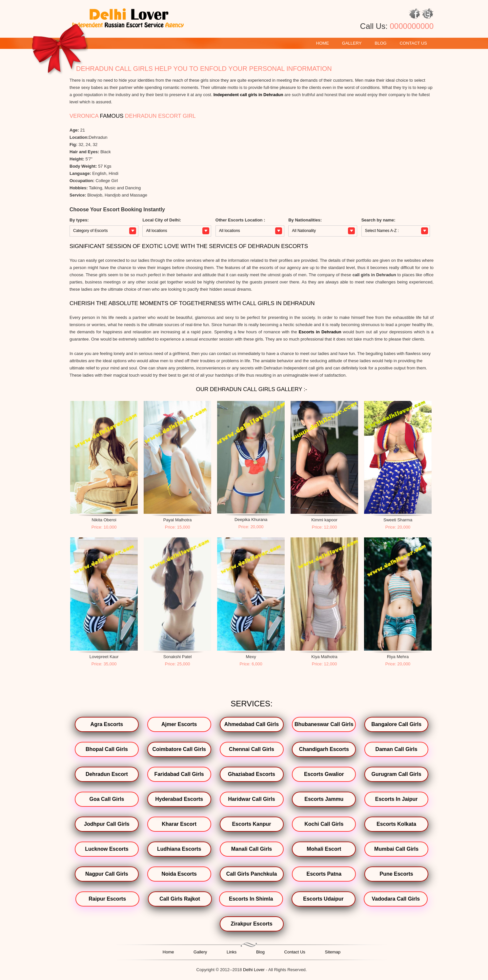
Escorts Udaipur (323, 899)
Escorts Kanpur (251, 824)
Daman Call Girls (396, 749)
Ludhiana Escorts (179, 849)
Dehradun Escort (107, 774)
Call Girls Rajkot (180, 899)
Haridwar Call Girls (251, 799)
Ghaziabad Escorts (252, 774)
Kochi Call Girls (324, 824)
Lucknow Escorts (107, 849)
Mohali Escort (324, 849)
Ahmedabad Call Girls (252, 724)
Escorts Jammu (324, 799)
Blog (381, 43)
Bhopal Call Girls (107, 749)
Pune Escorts (396, 874)
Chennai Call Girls (252, 749)
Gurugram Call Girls (396, 774)
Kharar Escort (179, 824)
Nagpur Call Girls (107, 874)
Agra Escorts (107, 724)
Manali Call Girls (252, 849)
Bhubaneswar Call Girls (324, 724)
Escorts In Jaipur (396, 799)
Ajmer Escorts (179, 724)
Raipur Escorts (107, 899)
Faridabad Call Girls (179, 774)
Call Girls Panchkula (252, 874)
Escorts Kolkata (396, 824)
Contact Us (413, 43)
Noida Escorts (179, 874)
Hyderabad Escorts (179, 799)
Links (232, 952)
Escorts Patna (324, 874)
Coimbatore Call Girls (179, 749)
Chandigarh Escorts (324, 749)
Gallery (352, 43)
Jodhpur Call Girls (107, 824)
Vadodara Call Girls (396, 899)
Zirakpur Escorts (251, 924)
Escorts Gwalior (324, 774)
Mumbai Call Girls (396, 849)
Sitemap (333, 952)
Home (323, 43)
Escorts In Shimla (251, 899)
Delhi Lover (254, 970)
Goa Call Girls (107, 799)
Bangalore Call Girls (396, 724)
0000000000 (412, 26)
